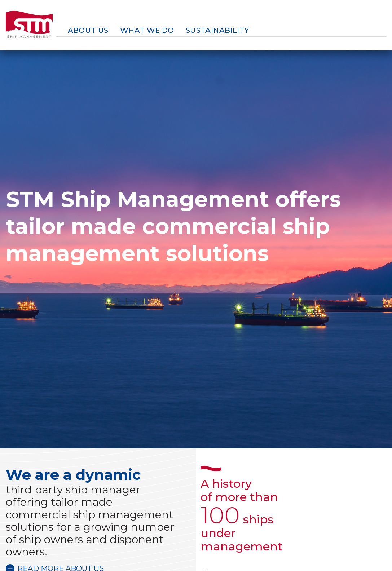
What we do (147, 30)
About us (88, 30)
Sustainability (217, 30)
